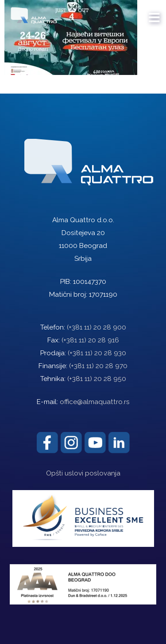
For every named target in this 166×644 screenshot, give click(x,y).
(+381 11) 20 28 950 (97, 379)
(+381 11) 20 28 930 (97, 353)
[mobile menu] (154, 13)
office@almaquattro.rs (95, 402)
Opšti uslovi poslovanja (83, 473)
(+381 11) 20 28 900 (97, 327)
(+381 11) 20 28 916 (90, 340)
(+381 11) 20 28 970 (98, 366)
